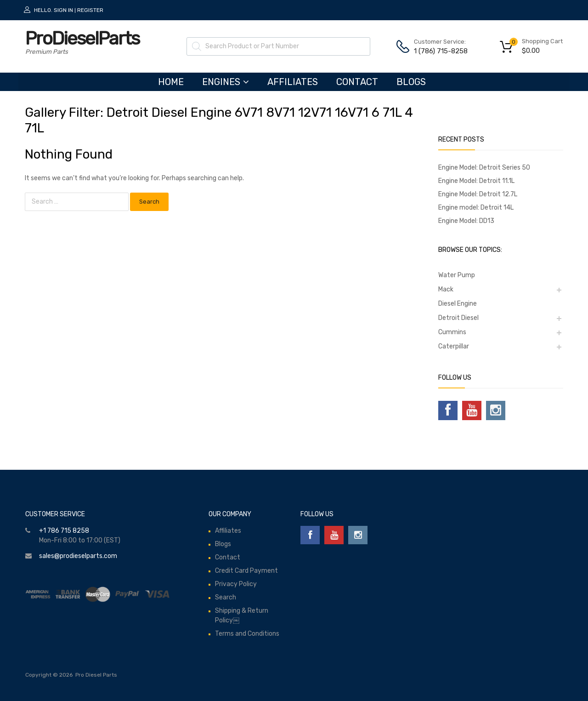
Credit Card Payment (246, 571)
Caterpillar (454, 346)
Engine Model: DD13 (466, 221)
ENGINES (226, 82)
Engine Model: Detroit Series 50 (484, 168)
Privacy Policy (236, 584)
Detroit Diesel (458, 318)
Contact (357, 82)
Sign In (63, 10)
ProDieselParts (82, 38)
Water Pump (457, 275)
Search (226, 597)
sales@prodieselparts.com (78, 556)
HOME (171, 82)
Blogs (411, 82)
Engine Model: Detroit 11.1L (476, 181)
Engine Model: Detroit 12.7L (478, 194)
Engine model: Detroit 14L (476, 208)
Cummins (452, 332)
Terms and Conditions (247, 634)
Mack (446, 289)
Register (90, 10)
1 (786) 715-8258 (436, 51)
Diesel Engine (458, 304)
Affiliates (293, 82)
